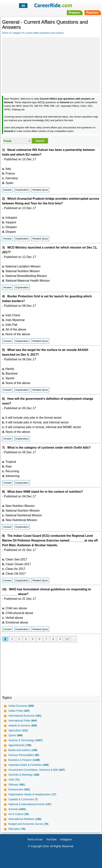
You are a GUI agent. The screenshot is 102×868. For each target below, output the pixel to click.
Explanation (22, 190)
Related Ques (40, 190)
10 (67, 639)
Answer (7, 190)
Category (16, 33)
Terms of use (35, 839)
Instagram (66, 839)
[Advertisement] (51, 65)
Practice (92, 13)
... (74, 639)
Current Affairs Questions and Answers (44, 33)
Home (5, 33)
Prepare (74, 13)
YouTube (51, 839)
